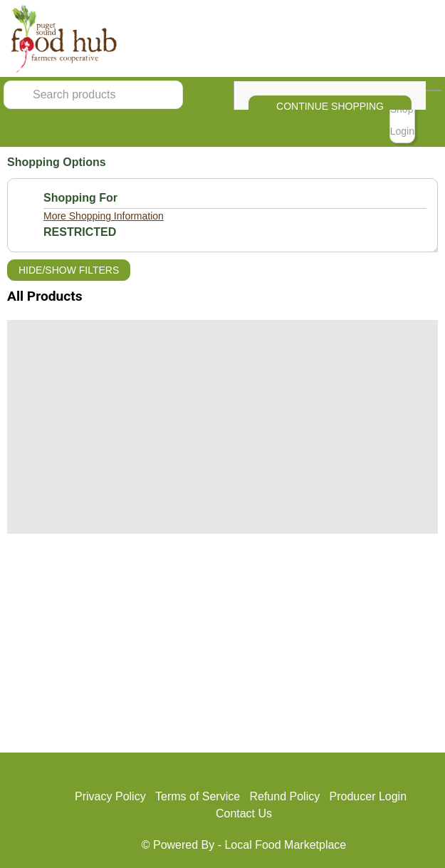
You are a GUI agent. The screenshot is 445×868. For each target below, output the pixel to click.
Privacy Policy (110, 796)
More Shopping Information (104, 216)
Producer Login (368, 796)
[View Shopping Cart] (434, 91)
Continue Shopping (330, 106)
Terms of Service (198, 796)
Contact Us (244, 813)
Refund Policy (284, 796)
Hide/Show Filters (69, 270)
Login (402, 131)
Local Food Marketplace (285, 845)
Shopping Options (57, 162)
